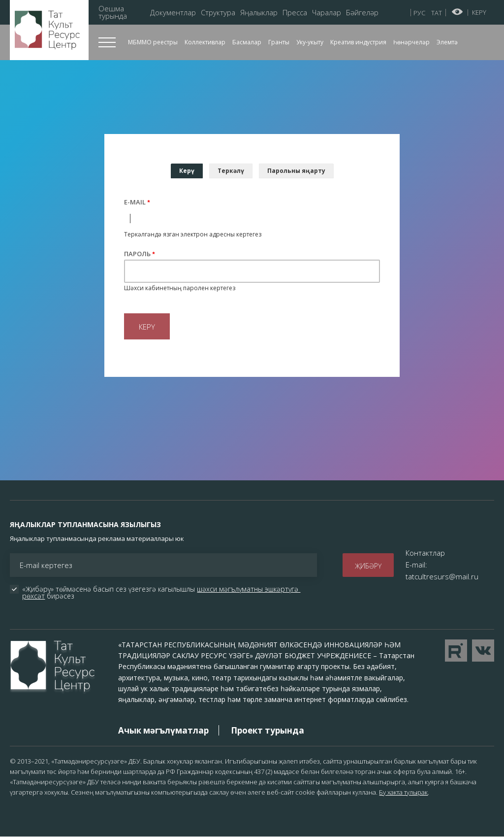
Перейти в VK (483, 651)
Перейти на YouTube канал (456, 651)
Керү (479, 12)
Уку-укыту (310, 42)
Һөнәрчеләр (411, 42)
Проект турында (268, 730)
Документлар (173, 13)
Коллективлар (205, 42)
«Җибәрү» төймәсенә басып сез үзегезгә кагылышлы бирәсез (161, 593)
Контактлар (425, 553)
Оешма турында (113, 12)
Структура (218, 13)
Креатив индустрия (358, 42)
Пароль (137, 254)
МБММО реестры (153, 42)
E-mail (135, 202)
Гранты (279, 42)
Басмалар (247, 42)
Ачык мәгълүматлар (163, 730)
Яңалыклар (259, 13)
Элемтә (447, 42)
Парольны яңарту (296, 171)
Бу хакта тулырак (403, 792)
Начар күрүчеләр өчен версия (457, 12)
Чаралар (327, 13)
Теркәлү (231, 171)
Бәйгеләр (362, 13)
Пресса (295, 13)
